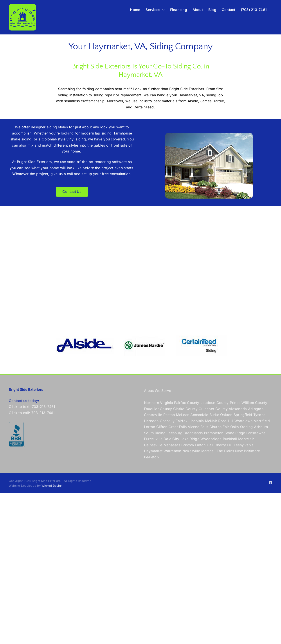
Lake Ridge (190, 439)
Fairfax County (187, 403)
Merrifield (262, 421)
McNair (211, 421)
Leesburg (175, 433)
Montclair (246, 439)
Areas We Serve (158, 391)
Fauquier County (159, 409)
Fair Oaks (231, 427)
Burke (214, 415)
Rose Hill (226, 421)
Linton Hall (204, 445)
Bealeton (151, 457)
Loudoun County (214, 403)
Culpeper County (213, 409)
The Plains (225, 451)
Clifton (162, 427)
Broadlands (193, 433)
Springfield (243, 415)
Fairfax (182, 421)
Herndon (151, 421)
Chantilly (167, 421)
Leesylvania (244, 445)
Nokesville (191, 451)
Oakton (226, 415)
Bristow (188, 445)
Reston (169, 415)
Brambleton (214, 433)
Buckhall (230, 439)
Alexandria (238, 409)
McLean (183, 415)
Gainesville (153, 445)
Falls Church (211, 427)
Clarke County (185, 409)
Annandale (199, 415)
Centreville (153, 415)
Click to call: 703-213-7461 (32, 413)
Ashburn (261, 427)
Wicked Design (52, 486)
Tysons (259, 415)
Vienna (194, 427)
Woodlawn (243, 421)
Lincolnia (196, 421)
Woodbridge (211, 439)
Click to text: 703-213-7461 (32, 407)
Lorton (150, 427)
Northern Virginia (159, 403)
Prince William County (249, 403)
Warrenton (172, 451)
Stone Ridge (235, 433)
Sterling (246, 427)
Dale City (171, 439)
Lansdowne (256, 433)
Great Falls (178, 427)
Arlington (256, 409)
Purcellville (153, 439)
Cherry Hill (224, 445)
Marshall (208, 451)
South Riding (155, 433)
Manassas (172, 445)
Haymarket (153, 451)
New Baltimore (248, 451)
